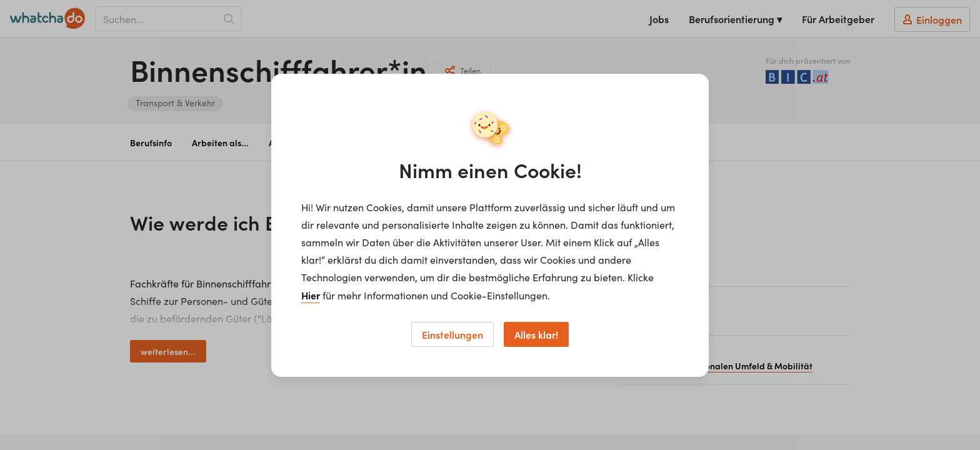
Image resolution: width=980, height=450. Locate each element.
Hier (311, 295)
